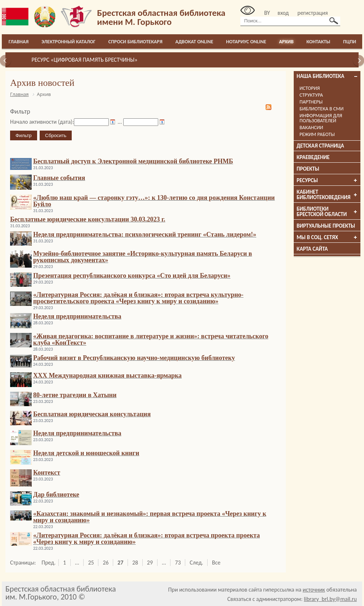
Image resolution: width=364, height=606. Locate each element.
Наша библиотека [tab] (327, 76)
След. (196, 563)
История (310, 88)
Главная (19, 42)
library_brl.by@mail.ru (330, 599)
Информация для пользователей (321, 118)
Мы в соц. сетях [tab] (327, 237)
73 (178, 563)
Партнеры (311, 102)
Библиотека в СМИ (321, 109)
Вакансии (311, 128)
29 (150, 563)
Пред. (48, 563)
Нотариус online (246, 42)
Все (216, 563)
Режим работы (317, 134)
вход (283, 13)
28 (135, 563)
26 (106, 563)
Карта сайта (312, 249)
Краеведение (313, 157)
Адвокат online (194, 42)
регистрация (312, 13)
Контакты (318, 42)
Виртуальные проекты (326, 226)
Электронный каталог (68, 42)
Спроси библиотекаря (136, 42)
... (77, 563)
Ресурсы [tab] (327, 180)
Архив (286, 42)
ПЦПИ (350, 42)
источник (314, 590)
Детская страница (320, 146)
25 (91, 563)
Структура (311, 95)
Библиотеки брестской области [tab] (327, 212)
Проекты (308, 169)
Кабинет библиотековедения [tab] (327, 195)
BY (267, 13)
